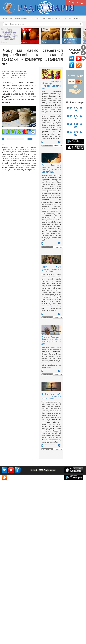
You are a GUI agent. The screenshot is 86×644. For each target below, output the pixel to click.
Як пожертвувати (72, 18)
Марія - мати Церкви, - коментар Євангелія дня (51, 269)
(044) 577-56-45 (75, 109)
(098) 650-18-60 (75, 125)
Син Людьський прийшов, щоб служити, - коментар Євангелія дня (51, 169)
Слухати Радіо (76, 3)
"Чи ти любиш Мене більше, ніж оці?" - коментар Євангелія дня (51, 341)
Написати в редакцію (52, 18)
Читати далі (58, 145)
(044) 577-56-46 (75, 117)
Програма (8, 18)
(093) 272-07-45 (75, 133)
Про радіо (35, 18)
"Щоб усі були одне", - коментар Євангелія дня (51, 396)
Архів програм (21, 18)
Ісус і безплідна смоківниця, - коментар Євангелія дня (51, 85)
